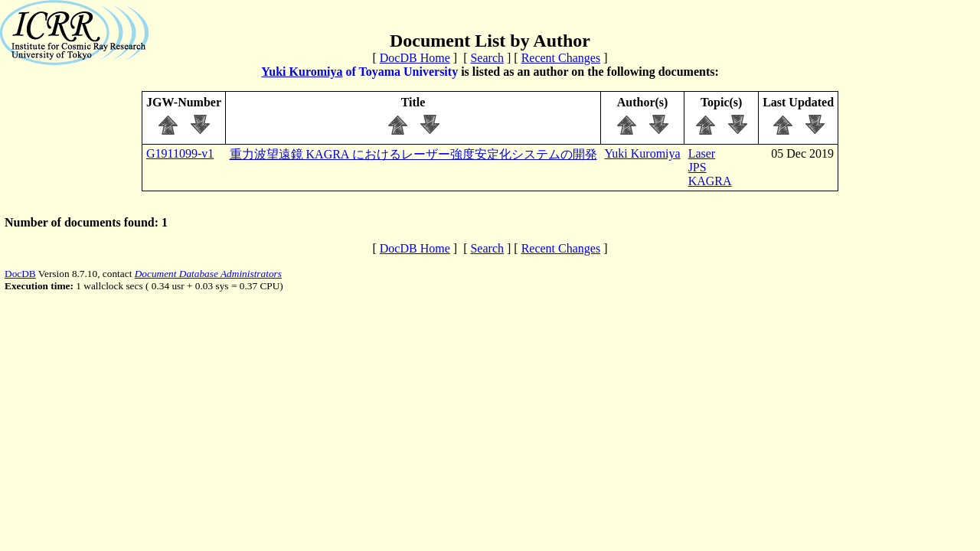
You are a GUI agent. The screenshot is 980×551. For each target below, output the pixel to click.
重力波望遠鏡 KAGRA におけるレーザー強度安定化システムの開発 (413, 154)
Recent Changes (561, 58)
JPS (697, 167)
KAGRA (710, 181)
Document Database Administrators (208, 274)
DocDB (20, 274)
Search (487, 58)
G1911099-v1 (180, 153)
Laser (702, 153)
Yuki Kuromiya (302, 72)
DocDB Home (415, 58)
